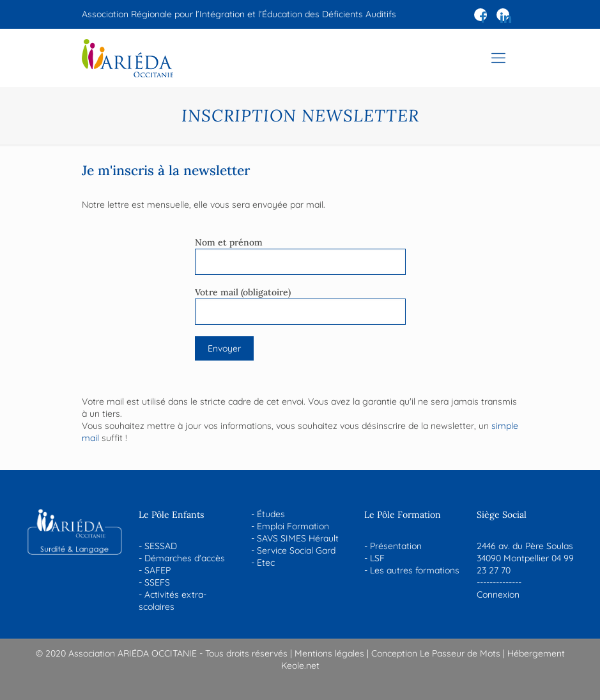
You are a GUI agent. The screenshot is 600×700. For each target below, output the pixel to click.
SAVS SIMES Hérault (298, 538)
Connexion (498, 595)
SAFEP (158, 570)
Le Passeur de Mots (460, 653)
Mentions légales (329, 653)
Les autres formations (415, 570)
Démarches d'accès (185, 558)
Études (271, 514)
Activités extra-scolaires (173, 601)
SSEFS (157, 582)
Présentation (396, 546)
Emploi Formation (293, 526)
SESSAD (161, 546)
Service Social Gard (296, 550)
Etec (266, 563)
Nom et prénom (300, 256)
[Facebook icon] (483, 18)
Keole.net (300, 665)
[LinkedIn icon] (506, 18)
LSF (377, 558)
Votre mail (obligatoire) (300, 306)
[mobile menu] (498, 58)
